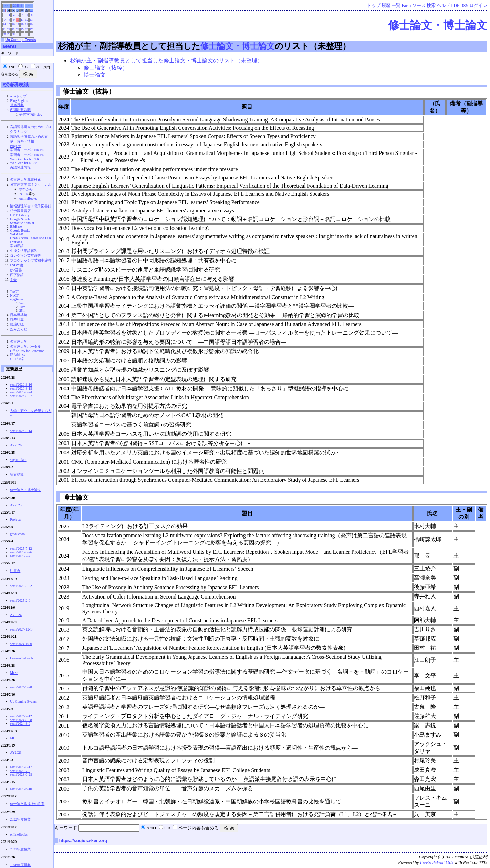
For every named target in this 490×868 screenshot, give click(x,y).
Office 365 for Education (27, 351)
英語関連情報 (20, 167)
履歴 (386, 6)
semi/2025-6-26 (21, 552)
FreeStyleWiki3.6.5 (437, 862)
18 (22, 24)
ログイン (478, 6)
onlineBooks (28, 198)
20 (31, 24)
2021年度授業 (20, 849)
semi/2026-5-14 (21, 431)
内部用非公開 (20, 110)
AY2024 (16, 615)
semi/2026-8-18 (21, 388)
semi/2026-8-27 (21, 396)
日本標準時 (19, 315)
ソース (419, 6)
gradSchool (18, 534)
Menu (9, 46)
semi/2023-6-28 (21, 775)
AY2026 (16, 445)
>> (29, 6)
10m (22, 307)
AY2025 (16, 505)
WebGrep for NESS (24, 163)
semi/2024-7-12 (21, 716)
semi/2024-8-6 (20, 724)
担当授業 (17, 105)
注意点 (15, 571)
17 (18, 24)
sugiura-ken (18, 460)
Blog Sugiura (19, 101)
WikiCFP (16, 234)
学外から (26, 189)
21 (4, 29)
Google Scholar (21, 219)
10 (18, 20)
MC (13, 738)
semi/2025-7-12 (21, 548)
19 (27, 24)
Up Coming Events (20, 40)
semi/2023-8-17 (21, 767)
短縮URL (17, 324)
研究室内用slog (31, 114)
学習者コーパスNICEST (28, 155)
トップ (374, 6)
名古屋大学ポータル (25, 346)
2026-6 (18, 6)
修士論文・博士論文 (438, 25)
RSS (464, 6)
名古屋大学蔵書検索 (25, 179)
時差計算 (17, 320)
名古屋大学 (19, 342)
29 (9, 34)
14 (4, 24)
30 (13, 34)
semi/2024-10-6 (21, 644)
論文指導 (17, 474)
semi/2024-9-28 (21, 687)
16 (13, 24)
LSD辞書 (17, 265)
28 (4, 34)
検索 (431, 6)
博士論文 (95, 75)
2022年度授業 (20, 819)
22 (9, 29)
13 (31, 20)
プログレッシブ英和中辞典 (31, 260)
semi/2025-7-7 (20, 556)
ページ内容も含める (199, 828)
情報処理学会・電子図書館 (31, 206)
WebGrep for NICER (25, 159)
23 (13, 29)
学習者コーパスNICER (27, 150)
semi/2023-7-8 (20, 771)
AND (151, 828)
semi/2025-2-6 (20, 600)
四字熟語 (17, 275)
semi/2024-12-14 (22, 629)
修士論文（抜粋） (106, 68)
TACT (14, 292)
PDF (455, 6)
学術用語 (17, 246)
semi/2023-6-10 (21, 789)
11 (22, 20)
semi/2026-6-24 (21, 392)
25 (22, 29)
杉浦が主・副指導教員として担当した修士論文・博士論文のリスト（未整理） (166, 60)
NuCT (14, 295)
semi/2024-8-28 (21, 720)
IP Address (17, 355)
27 (31, 29)
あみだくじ (19, 329)
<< (7, 6)
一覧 (396, 6)
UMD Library (20, 215)
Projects (15, 146)
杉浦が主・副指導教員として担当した (129, 46)
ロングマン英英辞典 (25, 256)
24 (18, 29)
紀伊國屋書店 (20, 211)
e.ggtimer (17, 299)
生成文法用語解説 (24, 251)
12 (27, 20)
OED (25, 194)
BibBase (16, 227)
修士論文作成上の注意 (27, 804)
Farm (406, 6)
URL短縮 (17, 359)
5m (22, 303)
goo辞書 (16, 270)
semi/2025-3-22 (21, 586)
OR (167, 828)
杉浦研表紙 (16, 84)
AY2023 (16, 753)
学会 (13, 280)
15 (9, 24)
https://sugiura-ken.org (83, 841)
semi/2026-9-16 (21, 385)
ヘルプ (443, 6)
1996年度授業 (20, 865)
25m (22, 311)
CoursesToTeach (21, 658)
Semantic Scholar (22, 223)
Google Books (20, 230)
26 (27, 29)
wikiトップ (18, 96)
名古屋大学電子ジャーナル (31, 184)
